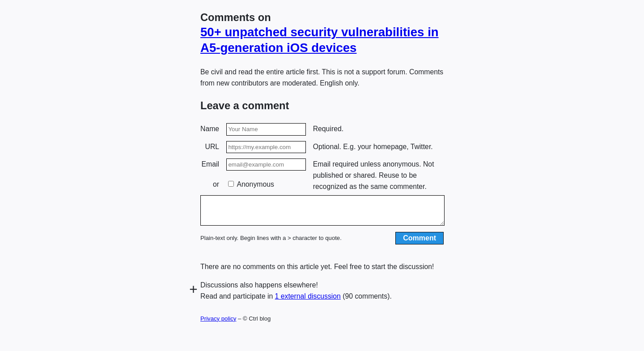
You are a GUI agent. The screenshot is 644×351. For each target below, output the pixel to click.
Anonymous (251, 184)
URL (212, 147)
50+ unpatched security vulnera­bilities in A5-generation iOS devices (320, 40)
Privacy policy (218, 324)
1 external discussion (308, 302)
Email (210, 164)
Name (210, 129)
